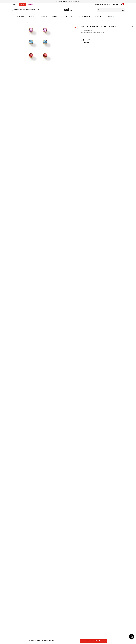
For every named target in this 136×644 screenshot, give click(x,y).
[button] (86, 41)
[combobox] (111, 10)
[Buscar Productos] (123, 10)
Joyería (26, 23)
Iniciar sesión (114, 5)
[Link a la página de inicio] (22, 23)
